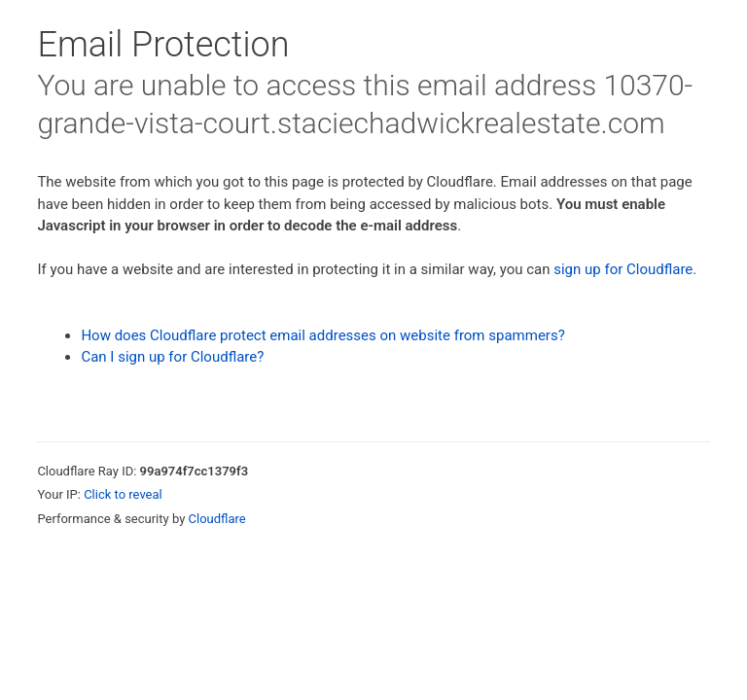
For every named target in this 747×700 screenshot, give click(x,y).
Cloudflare (217, 519)
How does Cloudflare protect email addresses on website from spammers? (322, 335)
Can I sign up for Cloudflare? (172, 357)
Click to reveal (123, 494)
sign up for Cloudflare (623, 269)
